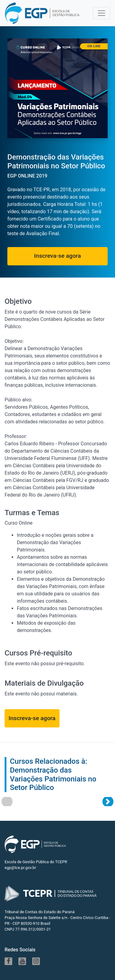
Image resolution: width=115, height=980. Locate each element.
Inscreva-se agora (57, 256)
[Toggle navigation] (102, 13)
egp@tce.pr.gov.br (20, 868)
